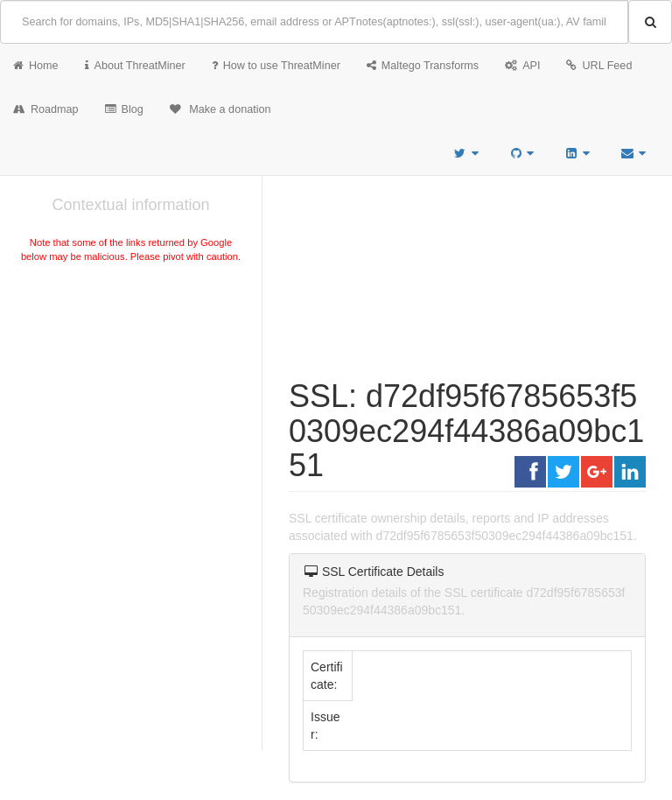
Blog (124, 109)
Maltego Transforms (423, 66)
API (522, 66)
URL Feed (599, 66)
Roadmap (46, 109)
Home (36, 66)
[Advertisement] (131, 397)
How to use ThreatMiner (276, 66)
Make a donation (220, 109)
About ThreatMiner (135, 66)
